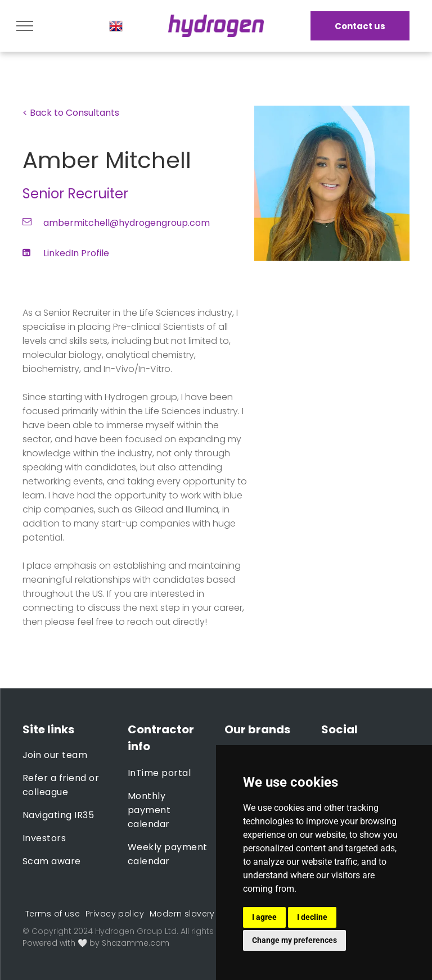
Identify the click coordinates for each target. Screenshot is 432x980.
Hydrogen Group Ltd (136, 931)
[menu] (25, 26)
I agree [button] (264, 917)
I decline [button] (312, 917)
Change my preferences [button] (294, 940)
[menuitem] (67, 755)
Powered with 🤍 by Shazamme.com (96, 943)
